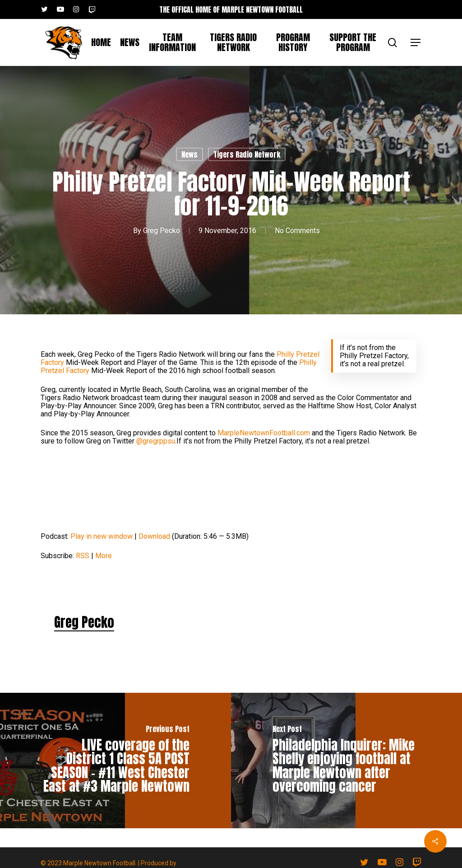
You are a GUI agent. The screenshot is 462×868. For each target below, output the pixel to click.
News (189, 154)
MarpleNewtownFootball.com (264, 433)
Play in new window (102, 536)
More (104, 556)
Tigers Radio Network (247, 154)
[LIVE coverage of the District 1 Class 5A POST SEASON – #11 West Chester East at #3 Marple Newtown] (115, 761)
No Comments (297, 231)
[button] (416, 43)
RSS (83, 556)
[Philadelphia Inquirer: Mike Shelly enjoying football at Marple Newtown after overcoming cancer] (346, 761)
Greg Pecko (162, 231)
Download (154, 536)
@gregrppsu (156, 441)
